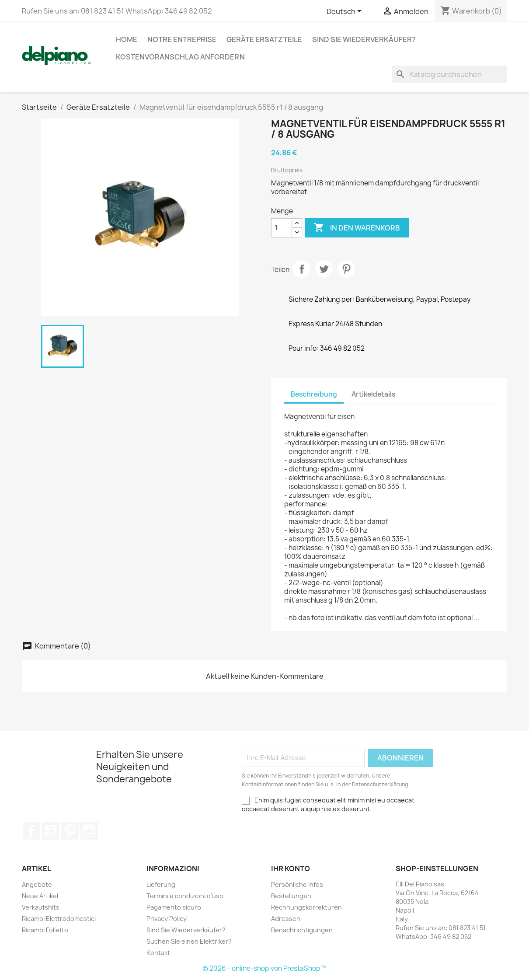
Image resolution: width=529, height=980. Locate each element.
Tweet (324, 269)
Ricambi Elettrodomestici (59, 919)
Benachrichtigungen (302, 930)
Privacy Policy (167, 919)
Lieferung (161, 884)
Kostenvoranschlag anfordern (180, 57)
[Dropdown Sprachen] (346, 12)
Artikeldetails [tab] (373, 394)
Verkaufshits (41, 907)
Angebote (37, 884)
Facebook (31, 831)
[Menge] (282, 228)
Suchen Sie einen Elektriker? (189, 941)
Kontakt (158, 953)
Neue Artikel (40, 896)
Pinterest (346, 269)
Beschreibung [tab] (314, 394)
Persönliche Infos (297, 884)
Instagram (89, 831)
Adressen (286, 919)
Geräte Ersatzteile (264, 39)
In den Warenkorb (357, 228)
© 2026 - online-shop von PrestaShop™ (264, 968)
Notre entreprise (182, 39)
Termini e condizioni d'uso (185, 896)
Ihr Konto (291, 868)
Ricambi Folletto (45, 930)
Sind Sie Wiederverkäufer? (364, 39)
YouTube (51, 831)
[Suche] (449, 74)
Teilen (302, 269)
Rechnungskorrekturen (306, 907)
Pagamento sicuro (174, 907)
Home (127, 39)
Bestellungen (291, 896)
